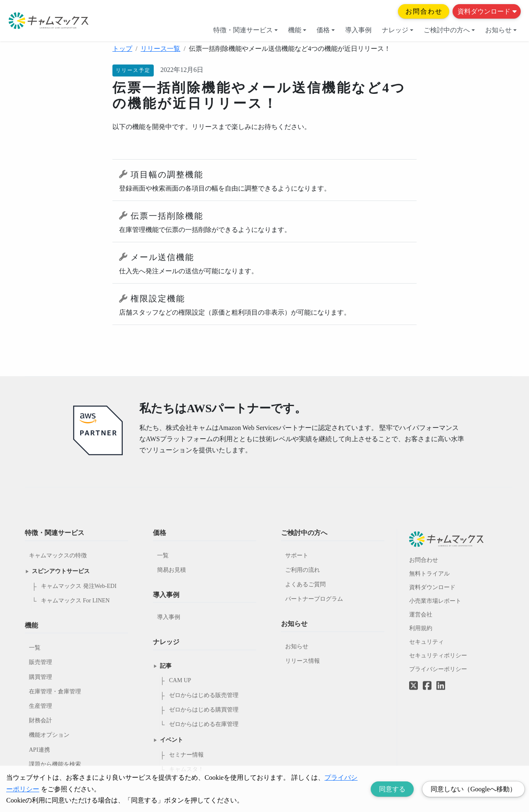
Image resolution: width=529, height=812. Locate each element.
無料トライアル (429, 574)
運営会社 (421, 615)
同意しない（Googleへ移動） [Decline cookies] (473, 789)
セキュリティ (427, 642)
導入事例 (358, 30)
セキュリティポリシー (438, 656)
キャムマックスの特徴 (58, 555)
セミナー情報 (186, 755)
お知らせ (501, 30)
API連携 (39, 750)
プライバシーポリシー (438, 669)
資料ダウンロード (487, 11)
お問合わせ (424, 11)
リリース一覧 (160, 49)
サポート (297, 555)
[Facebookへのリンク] (427, 680)
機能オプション (49, 735)
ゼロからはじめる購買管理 (204, 710)
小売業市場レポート (435, 601)
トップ (122, 49)
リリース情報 (303, 661)
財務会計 (41, 720)
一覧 (35, 648)
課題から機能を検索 (55, 764)
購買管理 (41, 677)
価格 (326, 30)
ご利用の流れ (303, 570)
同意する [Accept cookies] (392, 789)
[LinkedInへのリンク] (441, 686)
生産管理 (41, 706)
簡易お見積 (172, 570)
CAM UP (180, 680)
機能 (297, 30)
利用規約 (421, 628)
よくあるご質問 (305, 584)
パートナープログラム (314, 599)
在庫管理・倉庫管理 (55, 691)
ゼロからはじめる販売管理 (204, 695)
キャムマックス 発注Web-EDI (79, 586)
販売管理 (41, 662)
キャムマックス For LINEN (75, 601)
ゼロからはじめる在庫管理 (204, 724)
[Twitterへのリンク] (413, 680)
